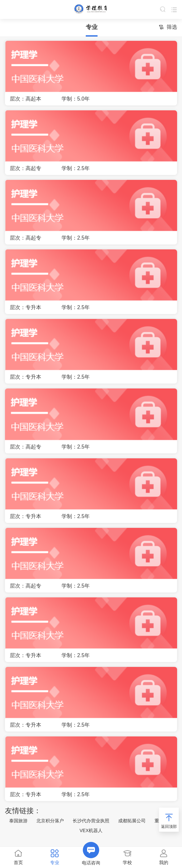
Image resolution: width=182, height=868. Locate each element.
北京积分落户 (50, 821)
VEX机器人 (91, 830)
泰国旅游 (18, 821)
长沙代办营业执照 (91, 821)
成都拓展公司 (132, 821)
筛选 (168, 28)
